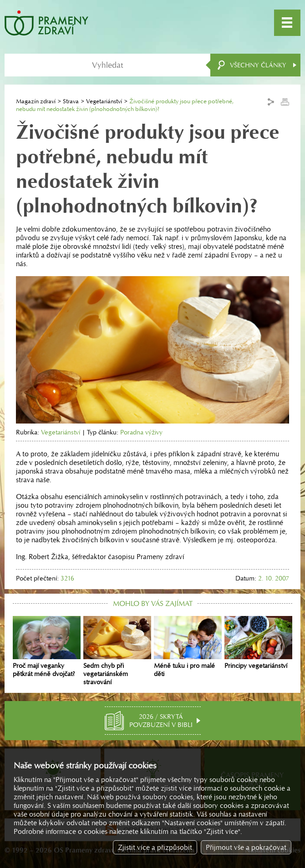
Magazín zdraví (36, 101)
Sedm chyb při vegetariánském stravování (117, 651)
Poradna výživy (141, 432)
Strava (71, 101)
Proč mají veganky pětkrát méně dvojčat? (47, 647)
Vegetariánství (104, 101)
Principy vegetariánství (258, 643)
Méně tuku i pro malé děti (188, 647)
